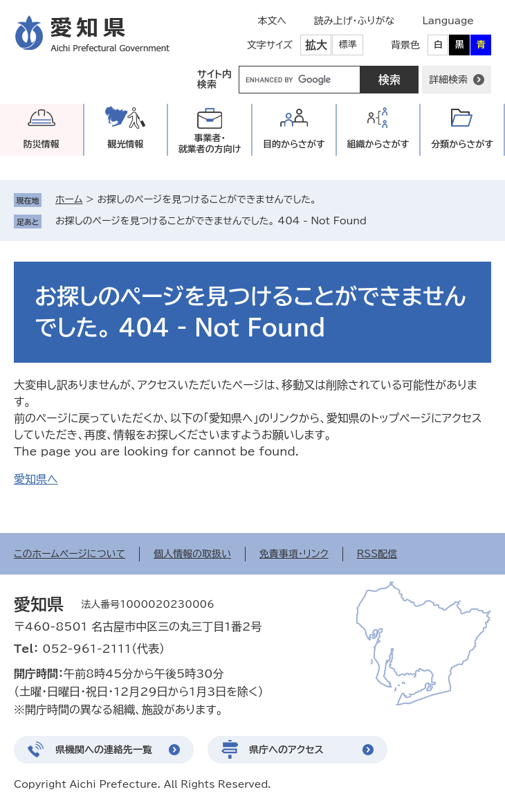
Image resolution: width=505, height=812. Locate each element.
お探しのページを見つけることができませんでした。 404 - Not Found (211, 221)
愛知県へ (36, 479)
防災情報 (42, 144)
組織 (378, 144)
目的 (294, 144)
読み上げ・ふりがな (354, 21)
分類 (462, 144)
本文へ (272, 21)
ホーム (69, 199)
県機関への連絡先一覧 (104, 750)
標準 (348, 45)
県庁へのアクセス (286, 750)
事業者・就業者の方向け (210, 144)
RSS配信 (377, 554)
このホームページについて (70, 554)
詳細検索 (448, 80)
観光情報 (125, 144)
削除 (376, 221)
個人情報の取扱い (192, 554)
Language (448, 21)
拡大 (316, 45)
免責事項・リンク (294, 554)
